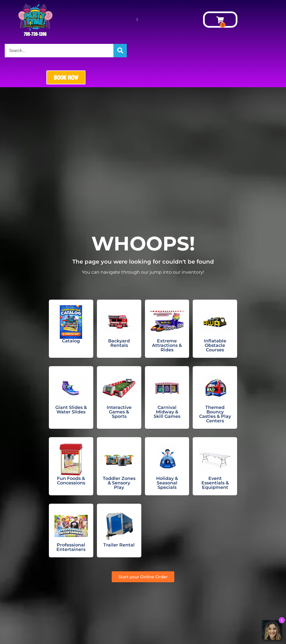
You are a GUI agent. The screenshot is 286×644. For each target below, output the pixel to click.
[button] (137, 20)
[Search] (120, 51)
